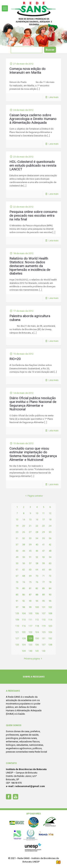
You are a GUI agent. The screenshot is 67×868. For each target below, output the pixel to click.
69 (30, 576)
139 (24, 651)
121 (17, 632)
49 (17, 557)
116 (24, 626)
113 (44, 620)
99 (30, 607)
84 (50, 588)
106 (37, 613)
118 (37, 626)
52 (37, 557)
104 (24, 613)
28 (37, 532)
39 (30, 545)
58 (37, 563)
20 (24, 526)
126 (50, 632)
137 (44, 645)
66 (50, 570)
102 (50, 607)
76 (37, 582)
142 (44, 651)
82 (37, 588)
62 (24, 570)
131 (44, 638)
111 (30, 620)
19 (17, 526)
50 (24, 557)
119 (44, 626)
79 (17, 588)
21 (30, 526)
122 (24, 632)
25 (17, 532)
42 (50, 545)
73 (17, 582)
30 (50, 532)
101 (44, 607)
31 (17, 538)
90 (50, 595)
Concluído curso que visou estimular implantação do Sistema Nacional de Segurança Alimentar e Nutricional (33, 454)
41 (43, 545)
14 (24, 520)
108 (50, 613)
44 (24, 551)
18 (50, 520)
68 (24, 576)
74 (24, 582)
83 (43, 588)
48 (50, 551)
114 (50, 620)
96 (50, 601)
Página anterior (33, 496)
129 (30, 638)
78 (50, 582)
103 (17, 613)
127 (17, 638)
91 (17, 601)
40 (37, 545)
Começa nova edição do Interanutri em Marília (28, 71)
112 (37, 620)
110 (24, 620)
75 (30, 582)
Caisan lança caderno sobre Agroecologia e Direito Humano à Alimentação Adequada (33, 119)
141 (37, 651)
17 (43, 520)
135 (30, 645)
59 (43, 563)
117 (30, 626)
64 (37, 570)
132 (50, 638)
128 (24, 638)
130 (37, 638)
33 (30, 538)
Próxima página (33, 659)
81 (30, 588)
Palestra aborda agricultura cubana (30, 318)
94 (37, 601)
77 (43, 582)
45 (30, 551)
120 (50, 626)
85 (17, 595)
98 (24, 607)
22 (37, 526)
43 (17, 551)
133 (17, 645)
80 (24, 588)
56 (24, 563)
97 (17, 607)
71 (43, 576)
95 (43, 601)
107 (44, 613)
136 (37, 645)
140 (30, 651)
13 (17, 520)
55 (17, 563)
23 (43, 526)
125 (44, 632)
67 (17, 576)
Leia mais (54, 97)
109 (17, 620)
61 (17, 570)
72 (50, 576)
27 (30, 532)
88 (37, 595)
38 (24, 545)
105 (30, 613)
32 (24, 538)
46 (37, 551)
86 (24, 595)
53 (43, 557)
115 (17, 626)
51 (30, 557)
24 (50, 526)
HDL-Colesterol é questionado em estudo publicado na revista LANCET (33, 165)
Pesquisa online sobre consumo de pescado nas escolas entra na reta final (33, 215)
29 (43, 532)
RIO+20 (15, 359)
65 (43, 570)
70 (37, 576)
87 (30, 595)
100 (37, 607)
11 (43, 513)
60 (50, 563)
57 (30, 563)
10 (37, 513)
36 (50, 538)
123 (30, 632)
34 (37, 538)
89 (43, 595)
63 (30, 570)
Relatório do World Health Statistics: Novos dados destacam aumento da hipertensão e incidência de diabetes (30, 266)
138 (50, 645)
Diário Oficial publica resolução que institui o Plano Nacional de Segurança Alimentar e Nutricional (33, 404)
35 (43, 538)
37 (17, 545)
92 (24, 601)
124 (37, 632)
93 (30, 601)
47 (43, 551)
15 (30, 520)
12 (50, 513)
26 (24, 532)
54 (50, 557)
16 (37, 520)
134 (24, 645)
